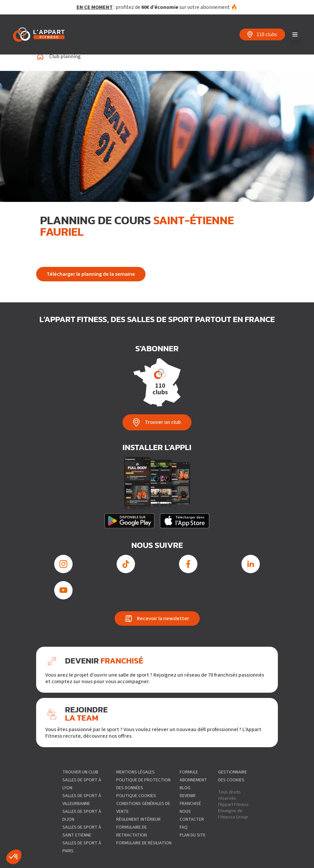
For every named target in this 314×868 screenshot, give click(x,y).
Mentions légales (135, 772)
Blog (185, 788)
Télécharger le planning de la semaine (91, 274)
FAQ (184, 827)
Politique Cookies (136, 796)
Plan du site (193, 835)
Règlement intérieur (138, 819)
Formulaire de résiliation (144, 843)
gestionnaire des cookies (233, 776)
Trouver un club (80, 772)
